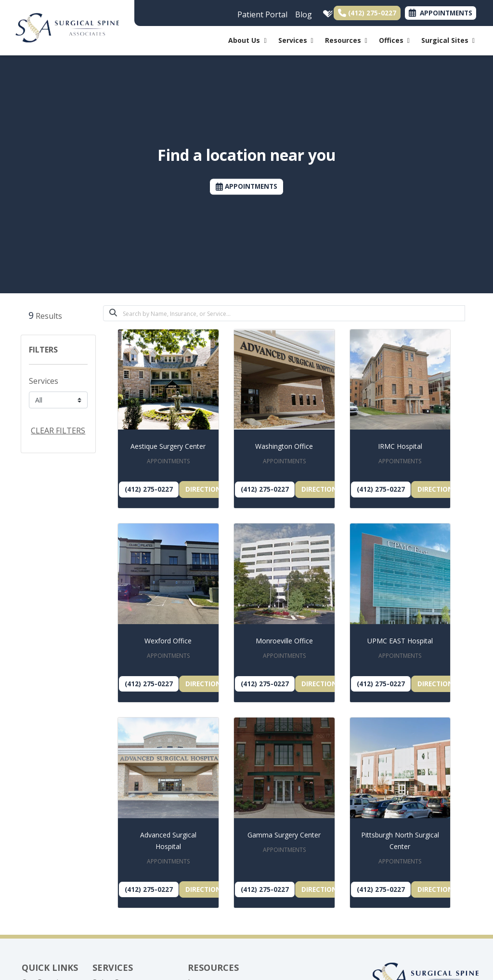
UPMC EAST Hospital (400, 641)
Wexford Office (168, 641)
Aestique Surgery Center (168, 446)
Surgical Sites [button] (448, 40)
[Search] (294, 313)
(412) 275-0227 (367, 13)
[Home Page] (67, 27)
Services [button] (296, 40)
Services (44, 381)
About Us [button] (247, 40)
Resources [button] (346, 40)
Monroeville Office (284, 641)
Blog (304, 14)
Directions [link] (205, 489)
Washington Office (284, 446)
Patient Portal (262, 14)
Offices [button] (394, 40)
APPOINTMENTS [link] (441, 13)
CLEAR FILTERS (58, 431)
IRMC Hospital (400, 446)
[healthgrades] (326, 12)
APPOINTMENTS (246, 187)
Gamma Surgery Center (284, 835)
